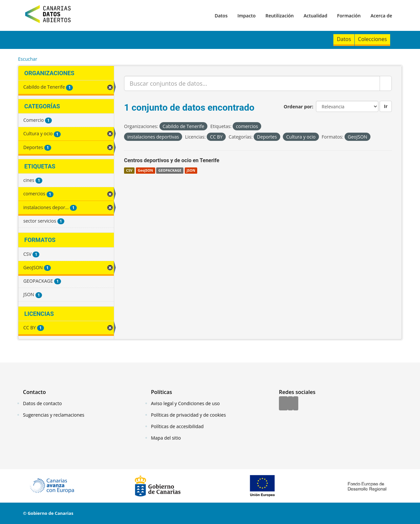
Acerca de (381, 16)
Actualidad (315, 16)
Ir (386, 106)
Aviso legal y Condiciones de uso (185, 403)
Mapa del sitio (166, 438)
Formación (349, 16)
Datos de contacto (42, 403)
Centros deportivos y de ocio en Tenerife (172, 160)
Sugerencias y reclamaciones (54, 415)
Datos (221, 16)
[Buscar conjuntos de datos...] (252, 83)
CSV (129, 170)
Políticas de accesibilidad (177, 426)
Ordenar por (298, 107)
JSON (191, 170)
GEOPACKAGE (170, 170)
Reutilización (280, 16)
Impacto (246, 16)
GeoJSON (145, 170)
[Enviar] (386, 83)
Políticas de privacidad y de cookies (188, 415)
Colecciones (372, 39)
